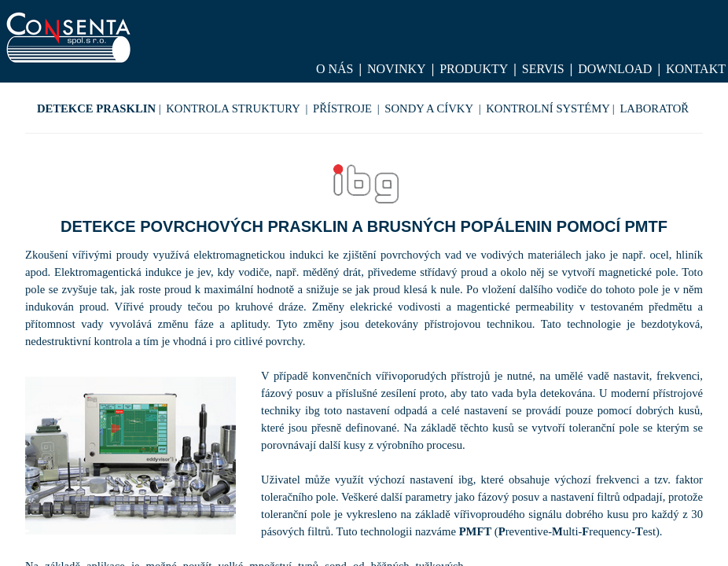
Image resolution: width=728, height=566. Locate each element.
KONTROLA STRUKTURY (233, 108)
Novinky (397, 69)
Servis (543, 69)
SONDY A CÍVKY (429, 108)
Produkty (474, 69)
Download (615, 69)
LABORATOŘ (654, 108)
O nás (335, 69)
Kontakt (696, 69)
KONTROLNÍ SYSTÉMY (548, 108)
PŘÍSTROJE (342, 108)
